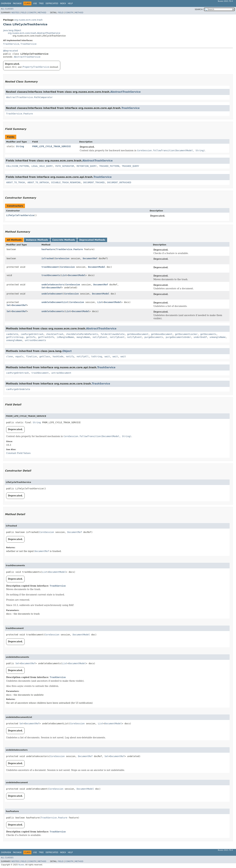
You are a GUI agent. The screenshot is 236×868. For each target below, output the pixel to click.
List (64, 275)
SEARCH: (199, 9)
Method (42, 13)
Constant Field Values (18, 453)
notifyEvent (100, 337)
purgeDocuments (154, 337)
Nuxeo (21, 865)
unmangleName (218, 337)
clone (9, 356)
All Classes (7, 9)
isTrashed (47, 258)
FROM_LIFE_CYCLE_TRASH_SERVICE (51, 146)
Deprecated (52, 3)
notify (70, 356)
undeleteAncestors (53, 285)
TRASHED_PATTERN (109, 166)
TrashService (11, 44)
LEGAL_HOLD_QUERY (42, 166)
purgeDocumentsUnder (178, 337)
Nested (15, 13)
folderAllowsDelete (112, 334)
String (20, 146)
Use (35, 3)
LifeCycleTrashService (20, 215)
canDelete (12, 334)
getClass (45, 356)
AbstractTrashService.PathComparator (29, 97)
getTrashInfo (46, 337)
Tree (41, 3)
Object (67, 351)
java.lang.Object (12, 30)
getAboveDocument (138, 334)
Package (17, 3)
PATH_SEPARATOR (65, 166)
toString (97, 356)
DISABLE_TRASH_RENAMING (66, 182)
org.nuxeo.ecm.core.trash (28, 20)
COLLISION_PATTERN (17, 166)
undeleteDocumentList (55, 302)
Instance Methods (37, 240)
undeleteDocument (52, 294)
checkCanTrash (55, 334)
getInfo (31, 337)
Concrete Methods (64, 240)
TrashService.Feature (19, 114)
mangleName (83, 337)
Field (24, 13)
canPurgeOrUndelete (18, 389)
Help (70, 3)
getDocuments (208, 334)
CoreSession (62, 258)
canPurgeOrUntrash (32, 334)
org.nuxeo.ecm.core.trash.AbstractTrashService (34, 33)
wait (107, 356)
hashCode (58, 356)
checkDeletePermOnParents (82, 334)
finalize (31, 356)
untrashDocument (61, 373)
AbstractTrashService (27, 57)
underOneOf (200, 337)
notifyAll (83, 356)
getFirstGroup (15, 337)
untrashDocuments (35, 340)
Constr (32, 13)
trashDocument (50, 267)
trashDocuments (51, 275)
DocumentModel (97, 267)
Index (63, 3)
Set (43, 288)
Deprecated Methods (92, 240)
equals (19, 356)
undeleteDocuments (53, 311)
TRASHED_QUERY (130, 166)
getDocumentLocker (186, 334)
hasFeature (48, 249)
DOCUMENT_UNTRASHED (119, 182)
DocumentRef (90, 258)
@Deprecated (10, 51)
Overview (6, 3)
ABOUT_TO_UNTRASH (38, 182)
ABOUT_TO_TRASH (15, 182)
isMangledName (65, 337)
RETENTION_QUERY (87, 166)
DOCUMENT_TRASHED (94, 182)
